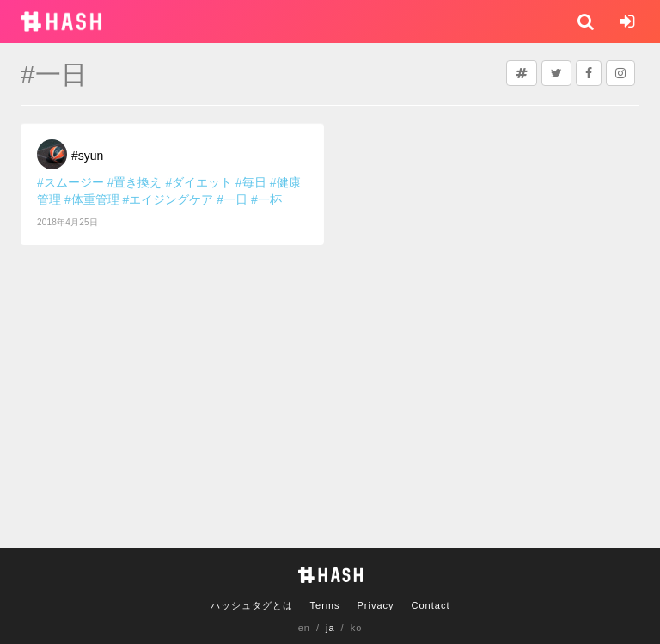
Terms (325, 605)
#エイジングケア (168, 199)
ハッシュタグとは (252, 605)
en (304, 628)
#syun (87, 156)
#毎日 (251, 182)
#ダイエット (199, 182)
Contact (431, 605)
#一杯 (266, 199)
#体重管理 (92, 199)
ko (357, 628)
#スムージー (70, 182)
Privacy (375, 605)
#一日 (232, 199)
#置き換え (135, 182)
